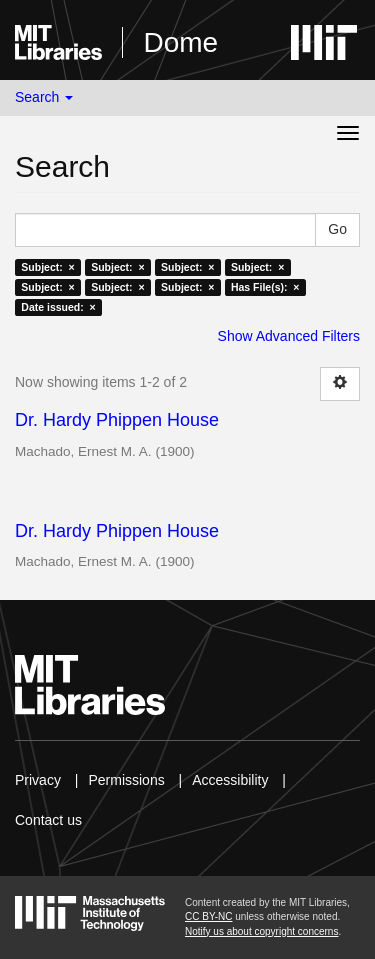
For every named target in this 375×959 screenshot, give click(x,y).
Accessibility (230, 780)
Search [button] (44, 97)
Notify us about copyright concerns (261, 931)
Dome (180, 42)
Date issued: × (58, 307)
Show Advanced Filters (289, 336)
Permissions (126, 780)
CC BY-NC (208, 916)
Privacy (38, 780)
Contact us (48, 820)
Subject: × (47, 267)
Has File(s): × (265, 287)
